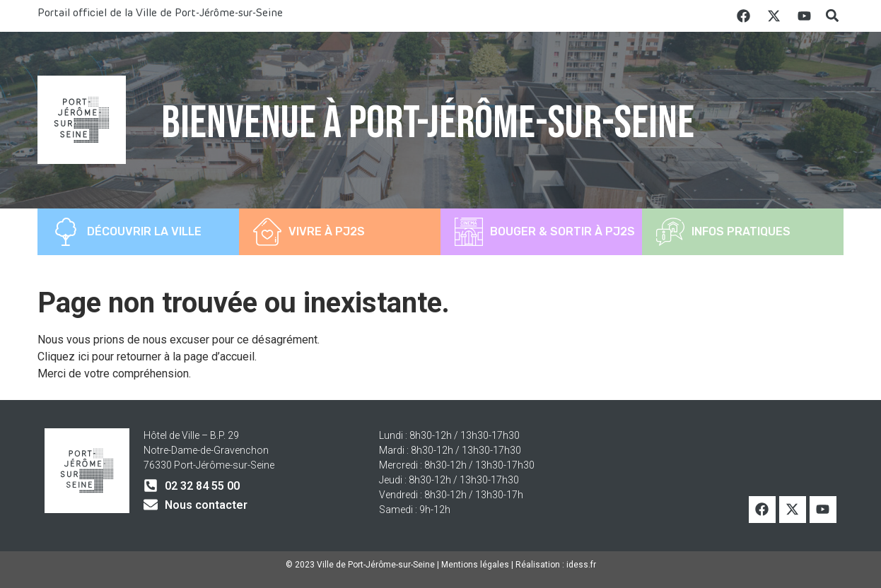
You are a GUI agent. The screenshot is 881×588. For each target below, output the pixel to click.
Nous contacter (206, 505)
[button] (832, 16)
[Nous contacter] (151, 505)
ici (85, 357)
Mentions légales (475, 565)
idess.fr (581, 565)
